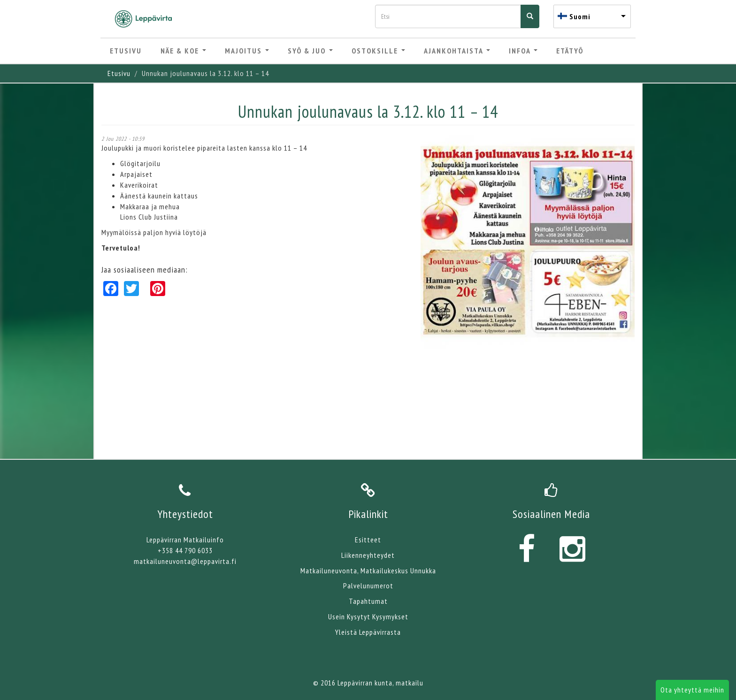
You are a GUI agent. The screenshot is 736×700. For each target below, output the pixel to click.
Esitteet (368, 540)
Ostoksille (378, 51)
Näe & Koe (183, 51)
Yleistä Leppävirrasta (368, 632)
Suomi (580, 16)
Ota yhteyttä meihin (692, 690)
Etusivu (126, 51)
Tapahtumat (368, 601)
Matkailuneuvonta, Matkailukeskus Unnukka (368, 571)
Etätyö (570, 51)
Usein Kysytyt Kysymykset (368, 616)
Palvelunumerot (368, 586)
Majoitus (247, 51)
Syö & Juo (310, 51)
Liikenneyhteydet (368, 555)
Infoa (523, 51)
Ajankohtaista (457, 51)
